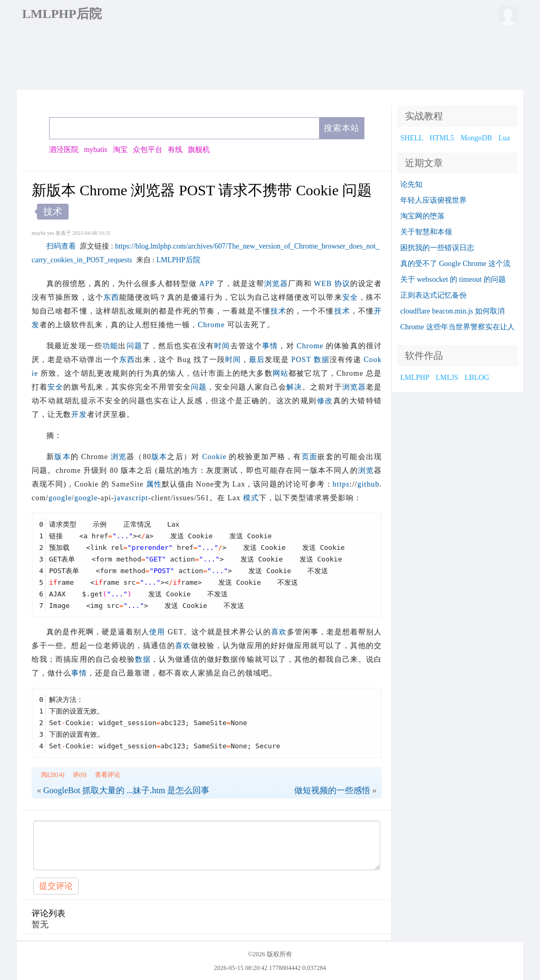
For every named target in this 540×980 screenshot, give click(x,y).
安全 (350, 297)
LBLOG (477, 378)
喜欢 (279, 632)
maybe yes (43, 233)
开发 (79, 415)
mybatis (95, 150)
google (60, 498)
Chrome (211, 325)
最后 (257, 360)
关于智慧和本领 (426, 232)
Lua (504, 138)
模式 (251, 498)
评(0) (80, 775)
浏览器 (276, 284)
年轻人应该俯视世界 (433, 200)
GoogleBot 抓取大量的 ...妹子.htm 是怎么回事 (126, 790)
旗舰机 (199, 150)
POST (301, 360)
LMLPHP (415, 378)
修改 (325, 401)
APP (207, 284)
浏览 (119, 457)
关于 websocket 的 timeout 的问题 (453, 279)
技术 (278, 311)
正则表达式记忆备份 (433, 295)
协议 (342, 284)
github (369, 484)
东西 (111, 297)
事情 (270, 346)
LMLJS (447, 378)
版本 (62, 457)
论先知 (411, 184)
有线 (175, 150)
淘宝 (120, 150)
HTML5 (442, 138)
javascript (131, 498)
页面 (310, 457)
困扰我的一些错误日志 (437, 248)
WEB (323, 284)
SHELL (412, 138)
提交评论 (56, 886)
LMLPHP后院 (62, 14)
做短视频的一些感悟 (332, 790)
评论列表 (49, 913)
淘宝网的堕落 (422, 216)
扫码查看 (61, 246)
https (341, 484)
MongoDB (476, 138)
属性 (154, 484)
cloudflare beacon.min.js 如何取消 (452, 311)
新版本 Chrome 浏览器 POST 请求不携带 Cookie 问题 (202, 190)
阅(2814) (53, 775)
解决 (294, 387)
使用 (157, 632)
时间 (222, 346)
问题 (134, 346)
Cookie (214, 457)
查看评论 (108, 775)
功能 (110, 346)
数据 (322, 360)
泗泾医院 (64, 150)
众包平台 (148, 150)
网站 (281, 373)
